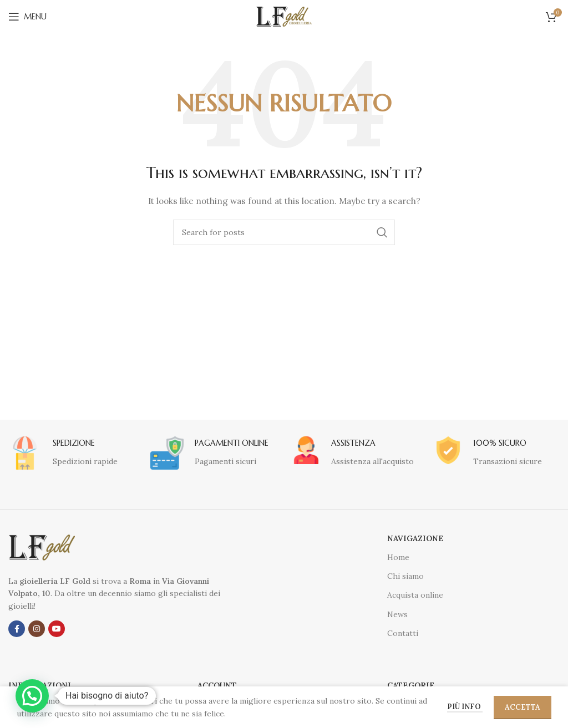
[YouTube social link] (57, 629)
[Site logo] (284, 16)
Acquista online (415, 595)
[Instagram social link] (37, 629)
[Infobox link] (63, 453)
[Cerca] (284, 232)
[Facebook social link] (17, 629)
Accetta (523, 707)
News (397, 614)
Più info (465, 707)
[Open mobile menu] (27, 17)
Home (398, 557)
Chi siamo (405, 576)
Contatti (403, 633)
